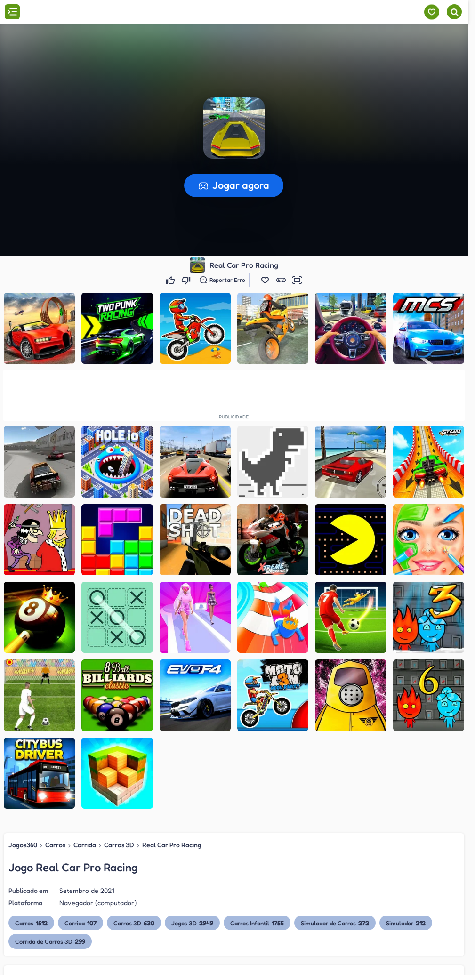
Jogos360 (23, 845)
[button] (265, 280)
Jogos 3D (192, 923)
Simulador (406, 923)
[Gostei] (172, 280)
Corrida (85, 845)
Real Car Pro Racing (172, 845)
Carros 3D (119, 845)
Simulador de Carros (335, 923)
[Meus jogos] (431, 12)
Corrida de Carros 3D (50, 941)
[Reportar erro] (222, 280)
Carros (55, 845)
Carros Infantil (257, 923)
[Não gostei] (187, 280)
